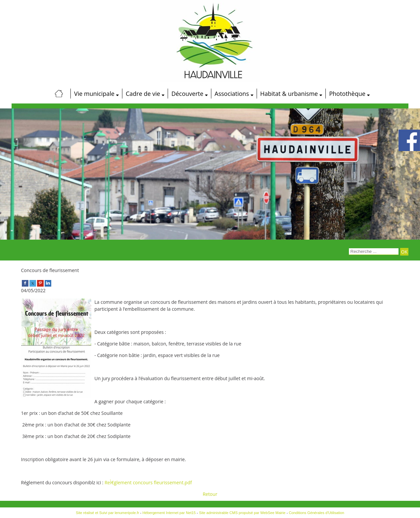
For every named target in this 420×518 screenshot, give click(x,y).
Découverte (187, 94)
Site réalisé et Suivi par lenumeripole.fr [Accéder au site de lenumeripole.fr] (107, 513)
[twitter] (33, 283)
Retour (210, 494)
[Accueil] (59, 94)
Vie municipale (94, 94)
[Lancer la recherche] (404, 252)
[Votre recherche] (374, 252)
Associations (232, 94)
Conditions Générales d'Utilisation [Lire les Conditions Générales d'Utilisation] (316, 513)
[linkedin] (48, 283)
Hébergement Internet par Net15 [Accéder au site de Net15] (169, 513)
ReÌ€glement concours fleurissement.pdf (148, 482)
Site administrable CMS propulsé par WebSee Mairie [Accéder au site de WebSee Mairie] (242, 513)
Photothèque (347, 94)
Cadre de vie (143, 94)
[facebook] (25, 283)
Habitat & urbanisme (289, 94)
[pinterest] (40, 283)
